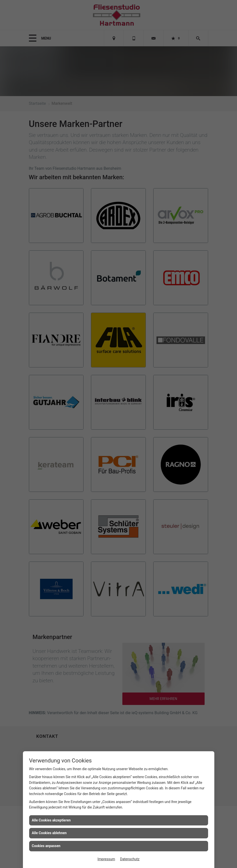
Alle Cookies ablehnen (49, 833)
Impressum (106, 859)
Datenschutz (130, 859)
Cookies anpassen (46, 846)
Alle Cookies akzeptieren (51, 820)
